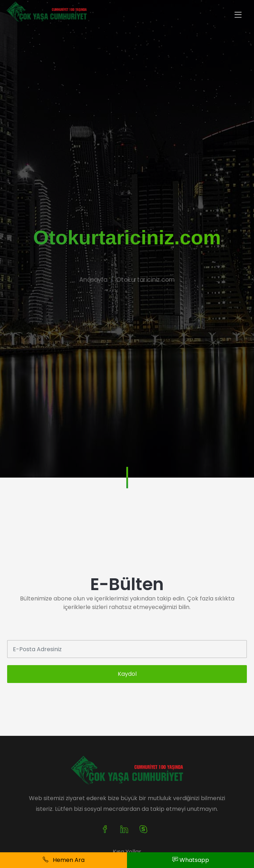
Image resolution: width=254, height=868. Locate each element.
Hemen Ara (64, 860)
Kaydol (127, 674)
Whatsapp (191, 860)
